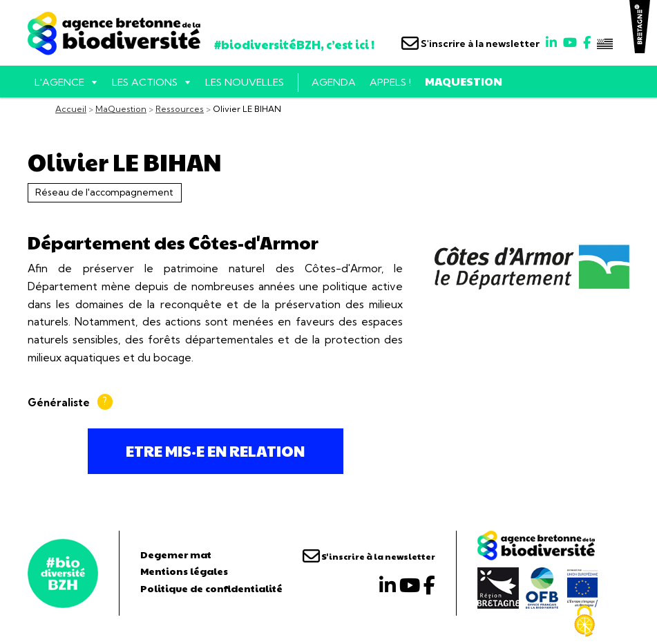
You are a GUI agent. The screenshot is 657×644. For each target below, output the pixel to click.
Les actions (145, 82)
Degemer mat (176, 554)
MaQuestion (464, 81)
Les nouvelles (245, 82)
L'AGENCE (59, 82)
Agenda (334, 82)
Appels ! (390, 82)
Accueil (71, 109)
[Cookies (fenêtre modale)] (584, 621)
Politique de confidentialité (211, 588)
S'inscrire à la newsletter (470, 44)
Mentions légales (184, 571)
